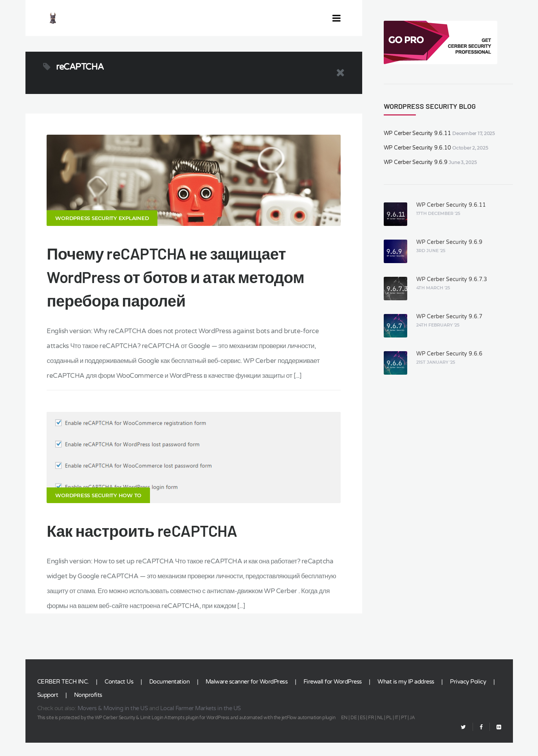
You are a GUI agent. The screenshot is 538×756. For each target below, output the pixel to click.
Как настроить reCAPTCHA (142, 544)
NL (380, 731)
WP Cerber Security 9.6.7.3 (452, 279)
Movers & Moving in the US (113, 722)
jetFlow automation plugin (309, 731)
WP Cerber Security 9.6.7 (449, 317)
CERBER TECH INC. (63, 695)
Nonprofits (88, 708)
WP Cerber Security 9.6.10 (417, 148)
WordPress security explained (102, 225)
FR (371, 731)
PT (404, 731)
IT (396, 731)
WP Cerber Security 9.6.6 (449, 354)
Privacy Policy (468, 695)
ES (363, 731)
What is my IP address (406, 695)
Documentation (170, 695)
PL (389, 731)
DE (354, 731)
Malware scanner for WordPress (247, 695)
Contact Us (119, 695)
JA (412, 731)
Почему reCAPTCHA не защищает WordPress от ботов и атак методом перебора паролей (175, 283)
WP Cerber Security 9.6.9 (416, 162)
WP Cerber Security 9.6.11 (417, 133)
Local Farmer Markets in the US (200, 722)
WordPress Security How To (98, 509)
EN (344, 731)
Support (48, 708)
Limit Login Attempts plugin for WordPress (185, 731)
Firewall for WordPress (333, 695)
